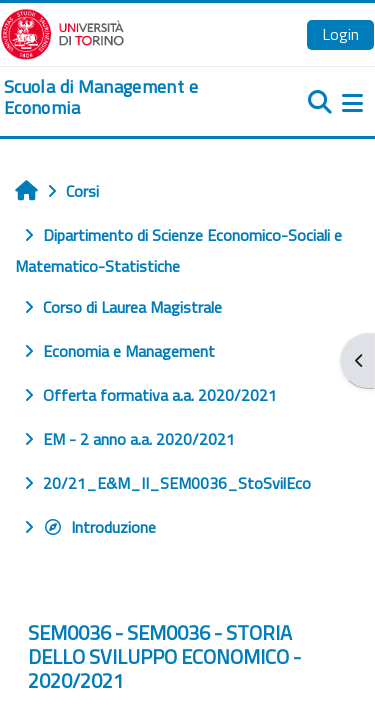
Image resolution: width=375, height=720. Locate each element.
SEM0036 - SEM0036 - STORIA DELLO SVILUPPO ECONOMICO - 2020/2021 (164, 656)
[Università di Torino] (62, 32)
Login (340, 34)
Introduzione (99, 527)
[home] (125, 97)
